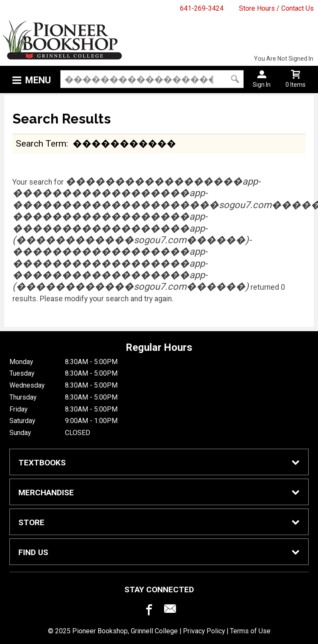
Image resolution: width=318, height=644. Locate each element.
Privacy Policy (204, 631)
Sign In (262, 85)
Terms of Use (250, 631)
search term (41, 143)
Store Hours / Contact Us (276, 8)
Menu (38, 80)
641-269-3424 (202, 8)
